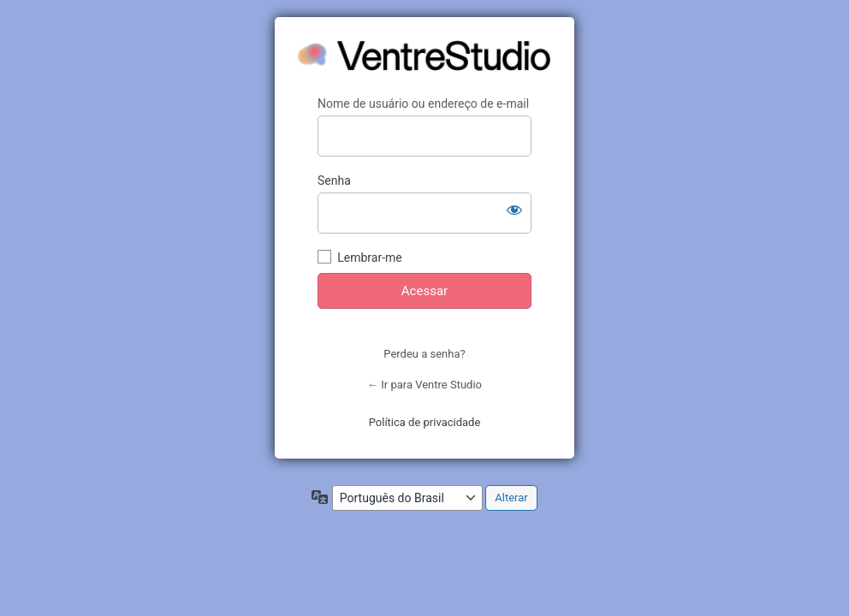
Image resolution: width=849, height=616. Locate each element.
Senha (334, 181)
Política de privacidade (425, 422)
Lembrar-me (370, 258)
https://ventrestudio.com (426, 56)
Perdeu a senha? (424, 354)
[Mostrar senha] (514, 210)
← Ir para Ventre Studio (424, 385)
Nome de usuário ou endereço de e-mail (423, 104)
